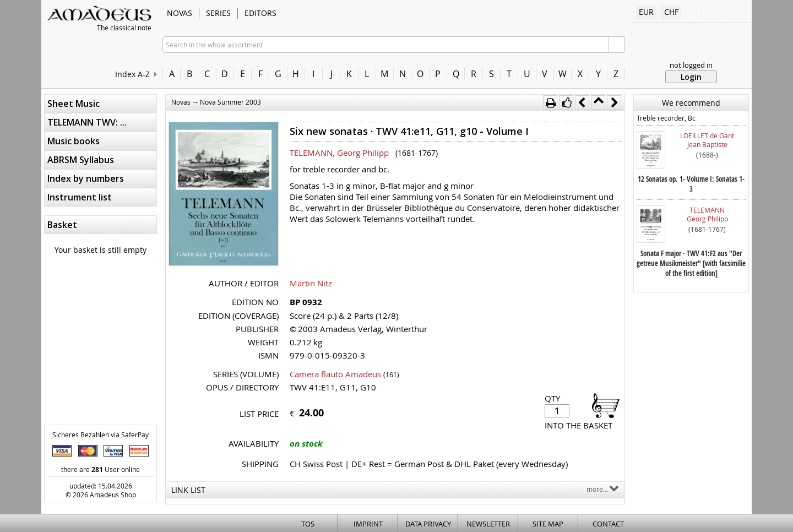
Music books (74, 141)
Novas (180, 13)
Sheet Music (74, 104)
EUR (646, 12)
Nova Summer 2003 (230, 102)
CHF (671, 12)
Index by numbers (86, 178)
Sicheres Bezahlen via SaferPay (101, 435)
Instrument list (80, 197)
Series (218, 13)
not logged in (691, 65)
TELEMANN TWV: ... (87, 122)
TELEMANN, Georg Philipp (339, 153)
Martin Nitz (311, 283)
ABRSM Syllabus (81, 160)
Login (691, 77)
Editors (260, 13)
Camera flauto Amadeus (335, 374)
